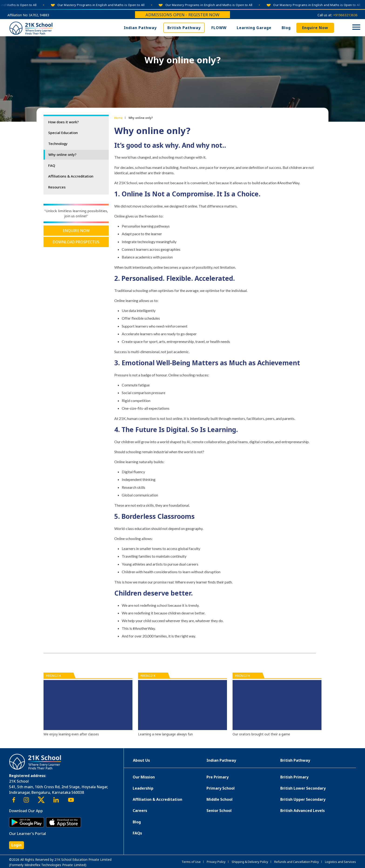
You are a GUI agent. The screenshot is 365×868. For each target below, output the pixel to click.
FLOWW (219, 28)
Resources (57, 187)
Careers (140, 811)
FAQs (137, 833)
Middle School (220, 799)
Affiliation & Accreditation (157, 799)
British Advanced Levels (302, 811)
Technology (58, 144)
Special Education (63, 133)
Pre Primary (218, 777)
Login (17, 845)
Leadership (143, 788)
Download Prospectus (76, 242)
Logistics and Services (340, 862)
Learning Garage (254, 28)
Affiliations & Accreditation (71, 176)
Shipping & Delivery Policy (250, 862)
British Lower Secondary (303, 788)
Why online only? (62, 154)
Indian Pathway (140, 28)
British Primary (294, 777)
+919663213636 (345, 15)
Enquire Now (315, 28)
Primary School (221, 788)
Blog (286, 28)
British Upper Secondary (303, 799)
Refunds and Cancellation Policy (297, 862)
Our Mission (144, 777)
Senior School (219, 811)
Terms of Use (191, 862)
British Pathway (184, 28)
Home (118, 118)
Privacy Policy (216, 862)
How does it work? (63, 122)
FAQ (52, 165)
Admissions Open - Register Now (182, 15)
